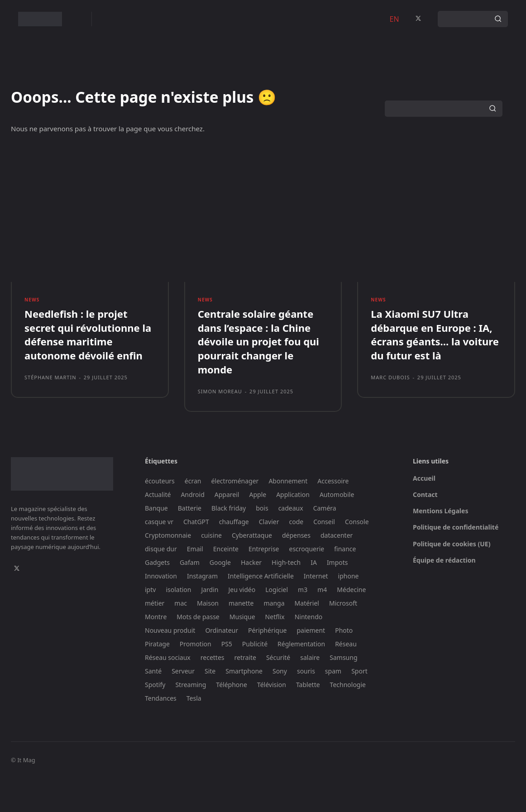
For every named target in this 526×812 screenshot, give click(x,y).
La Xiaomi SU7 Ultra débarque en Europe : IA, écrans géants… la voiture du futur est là (435, 368)
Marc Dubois (390, 411)
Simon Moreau (220, 425)
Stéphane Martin (50, 411)
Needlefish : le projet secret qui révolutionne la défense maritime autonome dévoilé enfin (88, 368)
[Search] (498, 19)
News (33, 331)
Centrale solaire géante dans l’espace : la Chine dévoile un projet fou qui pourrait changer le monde (258, 375)
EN (394, 19)
